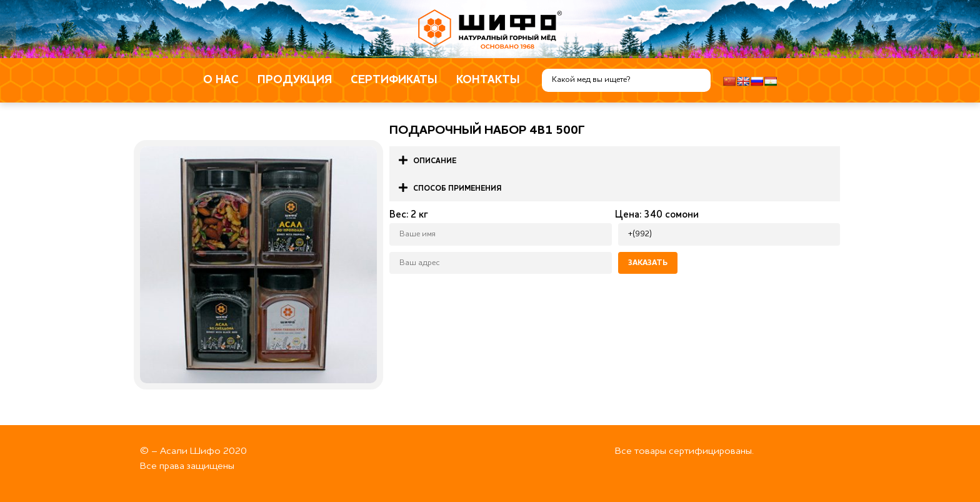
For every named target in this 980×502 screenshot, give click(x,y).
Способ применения (457, 189)
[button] (615, 160)
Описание (435, 161)
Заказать (648, 263)
